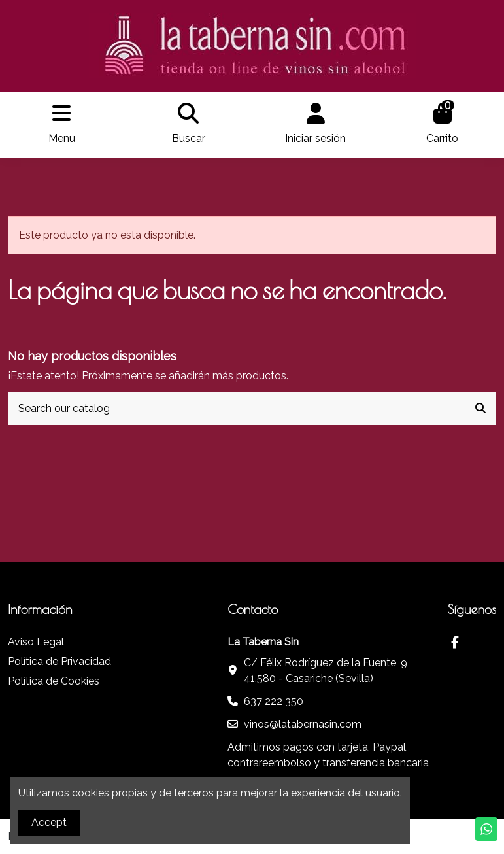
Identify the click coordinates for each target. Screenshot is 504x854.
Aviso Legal (36, 642)
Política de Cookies (54, 681)
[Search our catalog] (480, 409)
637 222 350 (274, 701)
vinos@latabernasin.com (303, 724)
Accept (49, 822)
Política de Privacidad (59, 661)
